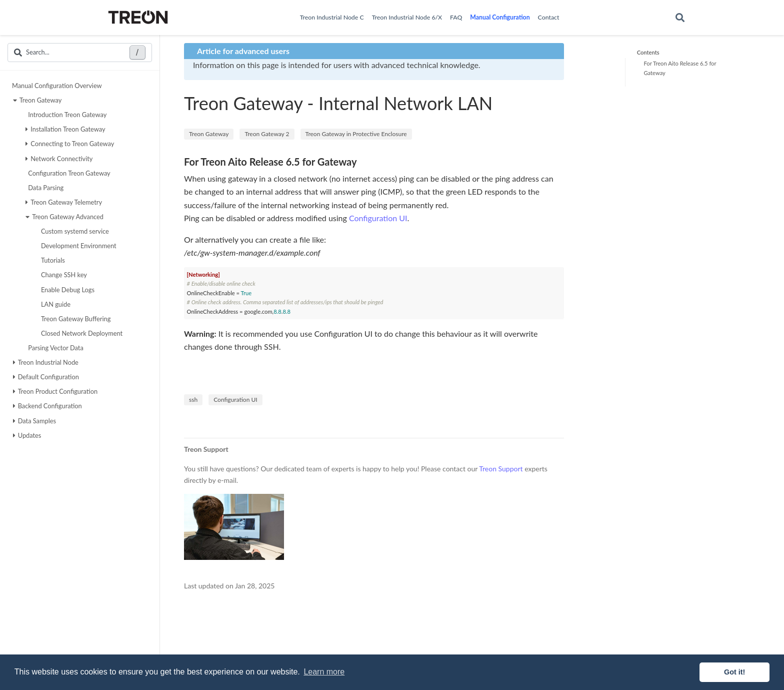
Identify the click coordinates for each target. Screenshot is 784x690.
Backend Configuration (47, 406)
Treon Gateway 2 (267, 134)
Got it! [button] (734, 672)
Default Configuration (46, 377)
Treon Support (501, 469)
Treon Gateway (37, 100)
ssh (193, 400)
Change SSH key (63, 275)
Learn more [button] (324, 672)
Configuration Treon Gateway (68, 173)
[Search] (680, 18)
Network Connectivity (59, 159)
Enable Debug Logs (66, 290)
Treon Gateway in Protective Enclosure (356, 134)
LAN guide (54, 304)
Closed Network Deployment (80, 333)
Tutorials (52, 260)
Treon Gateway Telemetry (64, 202)
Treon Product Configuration (55, 391)
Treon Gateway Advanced (64, 217)
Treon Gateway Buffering (75, 319)
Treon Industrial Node (46, 362)
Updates (27, 435)
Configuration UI (378, 218)
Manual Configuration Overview (57, 86)
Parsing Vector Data (54, 348)
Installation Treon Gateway (65, 129)
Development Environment (77, 246)
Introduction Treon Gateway (66, 115)
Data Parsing (44, 188)
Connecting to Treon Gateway (70, 144)
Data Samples (34, 421)
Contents (648, 52)
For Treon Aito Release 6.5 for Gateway (680, 68)
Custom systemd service (74, 231)
